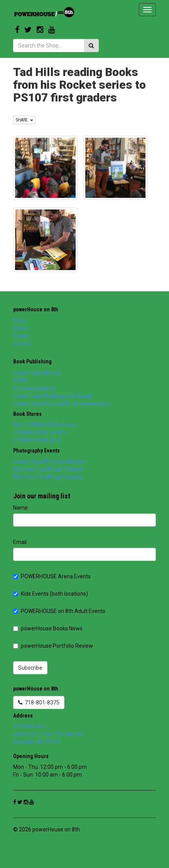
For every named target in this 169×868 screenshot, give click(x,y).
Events (21, 328)
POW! (20, 380)
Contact (23, 343)
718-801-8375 (39, 703)
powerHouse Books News (48, 628)
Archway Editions (34, 388)
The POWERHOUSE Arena (45, 425)
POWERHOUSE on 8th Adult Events (59, 611)
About (21, 336)
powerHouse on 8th (36, 309)
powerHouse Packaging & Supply (53, 396)
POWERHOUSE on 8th (39, 432)
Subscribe (30, 668)
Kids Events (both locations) (51, 594)
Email (20, 542)
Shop (19, 320)
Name (20, 508)
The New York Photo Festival (48, 469)
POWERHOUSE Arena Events (52, 576)
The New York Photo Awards (48, 477)
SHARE (24, 120)
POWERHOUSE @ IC (37, 440)
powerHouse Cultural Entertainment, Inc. (62, 404)
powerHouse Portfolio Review (49, 461)
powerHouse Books (37, 373)
